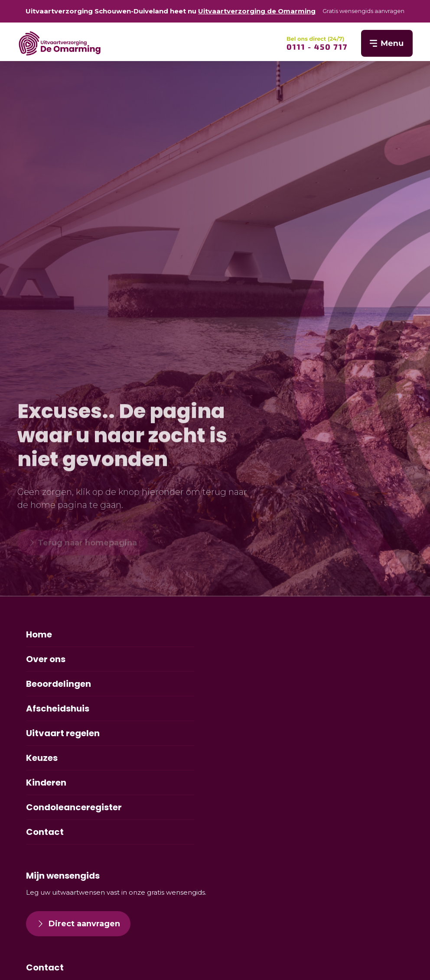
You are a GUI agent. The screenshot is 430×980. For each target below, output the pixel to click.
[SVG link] (317, 43)
